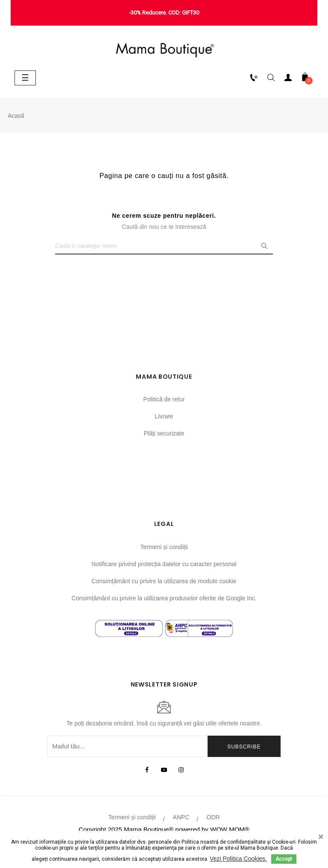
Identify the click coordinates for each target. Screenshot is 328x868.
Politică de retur (164, 399)
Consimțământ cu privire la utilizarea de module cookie (164, 581)
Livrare (164, 416)
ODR (213, 817)
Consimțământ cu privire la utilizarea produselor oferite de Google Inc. (164, 598)
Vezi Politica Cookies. (238, 859)
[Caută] (164, 246)
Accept (284, 859)
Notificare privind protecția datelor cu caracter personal (164, 564)
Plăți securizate (164, 433)
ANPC (181, 817)
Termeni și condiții (164, 547)
